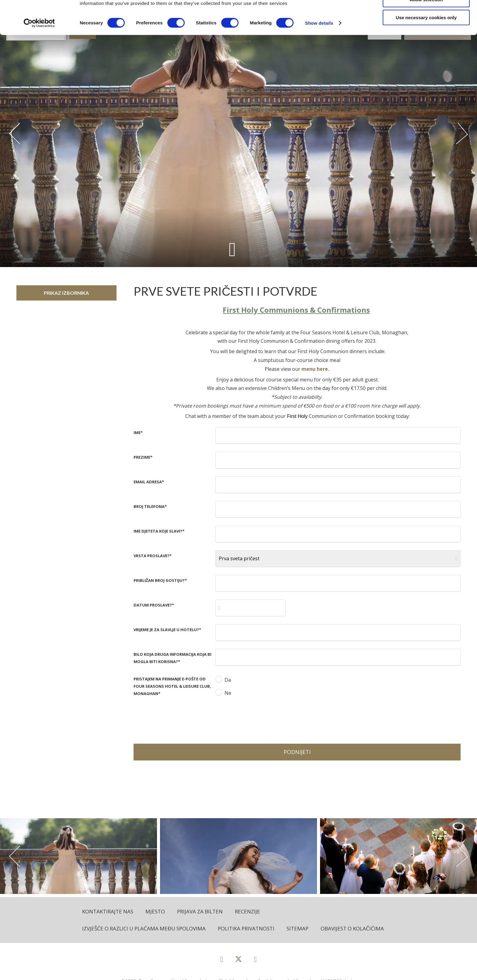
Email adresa (149, 482)
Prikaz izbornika (66, 293)
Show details (319, 56)
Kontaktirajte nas (108, 911)
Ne (228, 693)
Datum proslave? (154, 605)
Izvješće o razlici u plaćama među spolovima (144, 928)
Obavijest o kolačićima (352, 928)
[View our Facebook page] (222, 959)
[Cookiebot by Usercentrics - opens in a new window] (39, 57)
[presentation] (262, 719)
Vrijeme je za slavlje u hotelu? (167, 630)
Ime (138, 433)
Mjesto (155, 911)
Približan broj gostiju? (160, 580)
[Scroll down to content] (232, 249)
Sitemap (298, 928)
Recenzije (247, 911)
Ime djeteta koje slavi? (159, 531)
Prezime (143, 457)
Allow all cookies (426, 15)
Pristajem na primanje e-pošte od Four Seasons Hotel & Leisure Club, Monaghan (172, 686)
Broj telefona (150, 506)
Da (228, 680)
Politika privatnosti (246, 928)
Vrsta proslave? (153, 556)
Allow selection (426, 33)
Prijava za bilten (200, 911)
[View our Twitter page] (238, 962)
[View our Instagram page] (255, 959)
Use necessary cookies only (426, 51)
